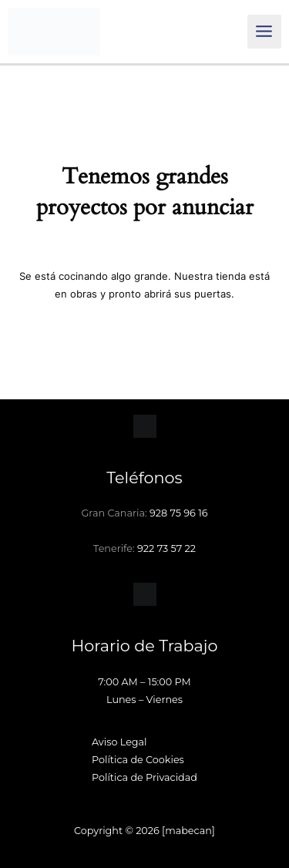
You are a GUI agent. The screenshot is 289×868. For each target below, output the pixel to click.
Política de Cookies (138, 760)
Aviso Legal (119, 742)
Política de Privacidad (144, 777)
